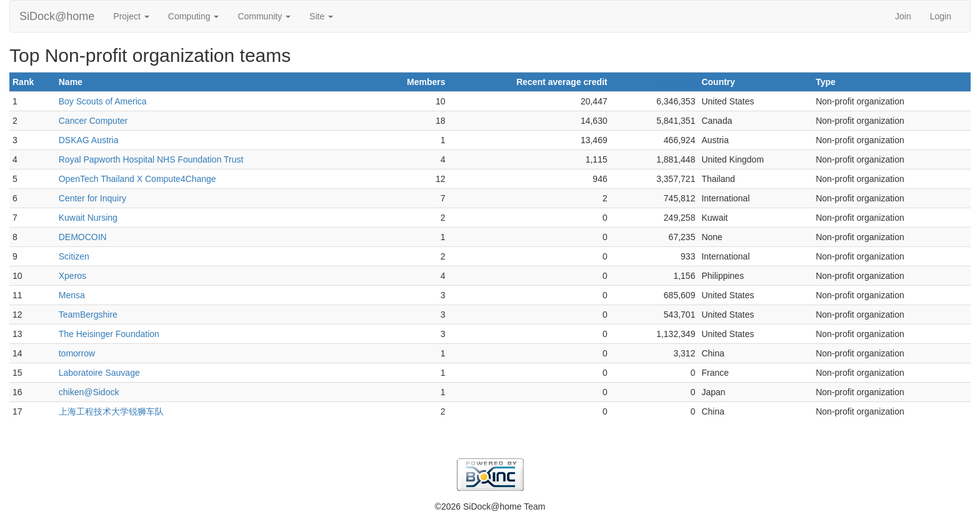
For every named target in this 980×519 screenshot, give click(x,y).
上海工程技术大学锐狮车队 (111, 411)
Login (941, 16)
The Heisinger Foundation (109, 334)
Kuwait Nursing (88, 218)
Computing (194, 16)
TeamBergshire (88, 315)
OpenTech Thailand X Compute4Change (137, 179)
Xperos (72, 276)
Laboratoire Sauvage (99, 373)
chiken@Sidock (89, 392)
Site (321, 16)
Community (264, 16)
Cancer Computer (93, 121)
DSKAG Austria (89, 140)
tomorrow (77, 353)
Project (131, 16)
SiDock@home (57, 16)
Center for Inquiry (92, 198)
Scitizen (74, 256)
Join (903, 16)
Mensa (72, 295)
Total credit (672, 82)
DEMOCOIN (83, 237)
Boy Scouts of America (103, 101)
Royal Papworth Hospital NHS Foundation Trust (151, 159)
